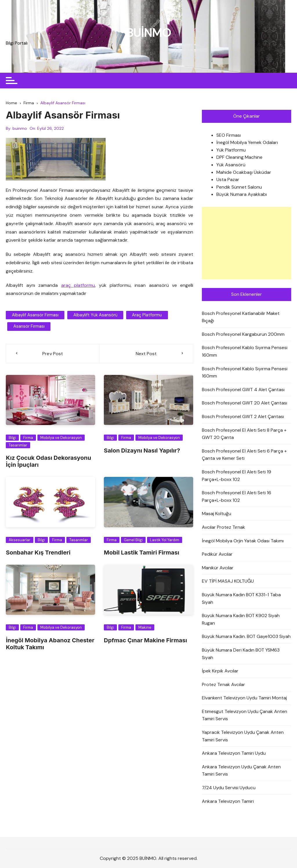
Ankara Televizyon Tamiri (228, 801)
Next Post (146, 354)
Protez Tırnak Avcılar (223, 684)
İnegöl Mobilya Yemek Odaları (247, 143)
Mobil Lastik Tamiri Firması (142, 552)
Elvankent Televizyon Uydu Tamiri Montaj (244, 698)
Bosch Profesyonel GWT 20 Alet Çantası (245, 403)
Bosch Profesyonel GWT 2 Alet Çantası (243, 416)
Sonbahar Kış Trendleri (38, 552)
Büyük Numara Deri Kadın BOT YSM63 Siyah (241, 654)
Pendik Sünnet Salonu (239, 187)
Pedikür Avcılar (217, 554)
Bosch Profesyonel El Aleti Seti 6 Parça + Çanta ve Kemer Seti (244, 455)
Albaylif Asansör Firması (35, 315)
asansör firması (29, 327)
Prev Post (53, 354)
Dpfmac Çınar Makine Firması (145, 640)
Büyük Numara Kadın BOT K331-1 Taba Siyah (241, 598)
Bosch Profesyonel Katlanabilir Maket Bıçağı (241, 317)
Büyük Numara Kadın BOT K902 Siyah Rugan (241, 620)
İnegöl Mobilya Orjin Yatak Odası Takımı (243, 541)
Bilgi (12, 438)
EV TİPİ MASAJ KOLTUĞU (228, 581)
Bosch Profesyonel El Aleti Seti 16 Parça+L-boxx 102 (237, 497)
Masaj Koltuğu (217, 514)
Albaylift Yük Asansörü (95, 315)
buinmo (20, 128)
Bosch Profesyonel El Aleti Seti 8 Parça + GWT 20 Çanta (244, 434)
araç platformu (78, 285)
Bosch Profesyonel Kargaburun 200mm (243, 334)
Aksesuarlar (20, 540)
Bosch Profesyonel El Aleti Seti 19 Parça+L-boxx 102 (237, 476)
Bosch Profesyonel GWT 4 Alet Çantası (243, 390)
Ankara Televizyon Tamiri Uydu (234, 753)
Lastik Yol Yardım (165, 540)
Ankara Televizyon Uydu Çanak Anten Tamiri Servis (241, 771)
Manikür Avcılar (218, 568)
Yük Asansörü (231, 165)
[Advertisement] (247, 243)
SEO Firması (229, 135)
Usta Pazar (228, 180)
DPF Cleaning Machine (239, 157)
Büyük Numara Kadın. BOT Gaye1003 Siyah (246, 637)
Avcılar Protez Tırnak (223, 527)
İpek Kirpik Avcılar (220, 671)
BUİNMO (148, 33)
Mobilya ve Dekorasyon (61, 438)
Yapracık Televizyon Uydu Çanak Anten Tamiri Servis (243, 736)
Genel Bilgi (133, 540)
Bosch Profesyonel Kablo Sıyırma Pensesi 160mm (245, 352)
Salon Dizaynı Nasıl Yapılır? (142, 451)
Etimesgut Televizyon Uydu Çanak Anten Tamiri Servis (245, 715)
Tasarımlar (18, 445)
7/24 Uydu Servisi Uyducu (229, 788)
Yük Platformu (231, 150)
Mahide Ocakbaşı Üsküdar (244, 172)
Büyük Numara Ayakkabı (242, 195)
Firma (28, 438)
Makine (145, 628)
